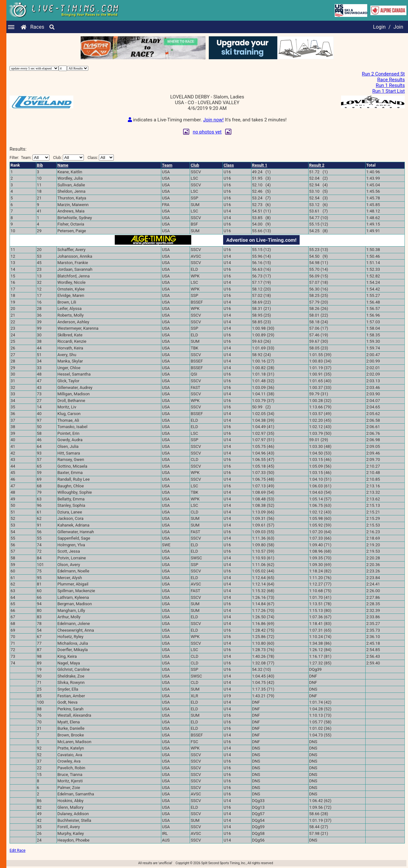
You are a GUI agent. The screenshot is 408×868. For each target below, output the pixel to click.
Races (37, 27)
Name (63, 165)
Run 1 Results (390, 85)
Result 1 (260, 165)
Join (398, 27)
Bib (40, 165)
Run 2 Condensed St (383, 74)
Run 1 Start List (389, 91)
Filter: (29, 158)
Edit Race (18, 850)
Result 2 (317, 165)
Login (379, 27)
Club (195, 165)
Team (167, 165)
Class (229, 165)
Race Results (391, 80)
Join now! (213, 120)
